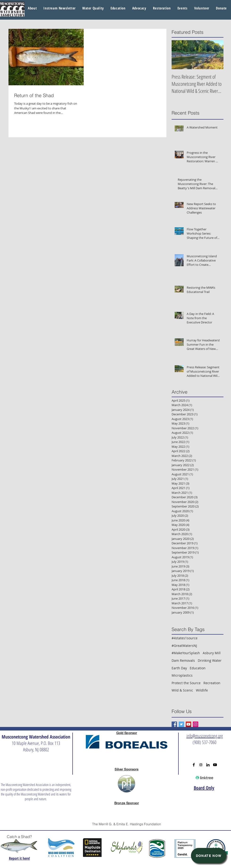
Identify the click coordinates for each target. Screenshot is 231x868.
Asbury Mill (212, 653)
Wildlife (202, 690)
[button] (93, 8)
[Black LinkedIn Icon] (208, 765)
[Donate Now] (209, 856)
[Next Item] (216, 55)
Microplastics (182, 675)
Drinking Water (210, 660)
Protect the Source (186, 683)
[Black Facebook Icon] (194, 765)
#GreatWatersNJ (184, 646)
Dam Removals (183, 660)
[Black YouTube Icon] (215, 765)
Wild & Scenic (182, 690)
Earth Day (179, 668)
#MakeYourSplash (186, 653)
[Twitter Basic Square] (181, 724)
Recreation (212, 683)
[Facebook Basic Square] (174, 724)
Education (198, 668)
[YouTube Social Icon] (188, 724)
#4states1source (185, 638)
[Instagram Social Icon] (196, 724)
